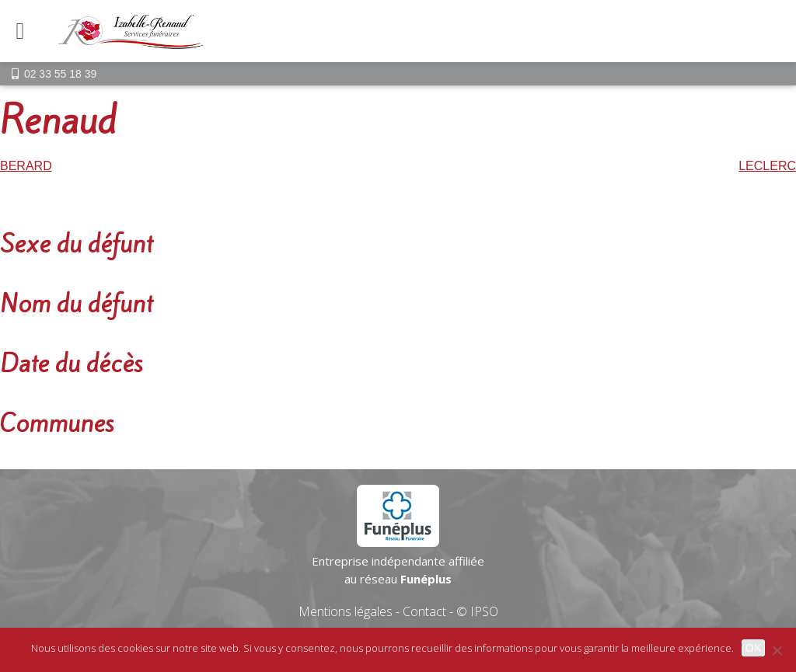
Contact (424, 611)
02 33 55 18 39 (60, 74)
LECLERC (767, 166)
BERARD (26, 166)
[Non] (777, 650)
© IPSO (477, 611)
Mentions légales (346, 611)
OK (753, 648)
